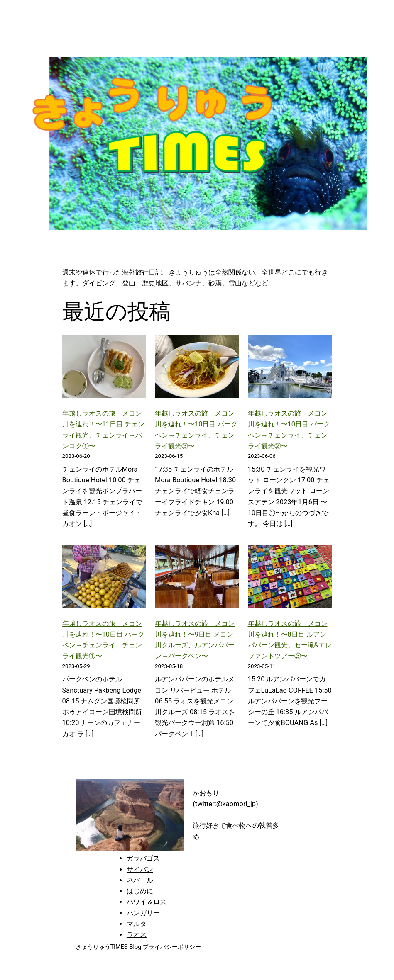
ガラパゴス (143, 858)
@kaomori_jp (236, 804)
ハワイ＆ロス (147, 902)
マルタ (137, 924)
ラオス (137, 935)
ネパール (140, 880)
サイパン (140, 869)
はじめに (140, 891)
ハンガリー (143, 913)
